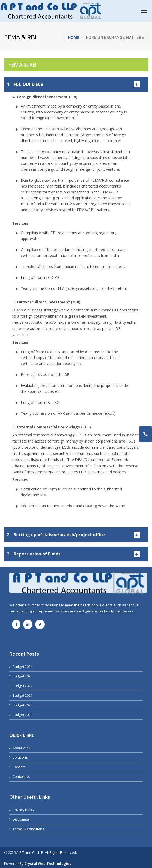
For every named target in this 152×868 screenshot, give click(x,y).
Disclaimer (21, 819)
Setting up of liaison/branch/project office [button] (56, 535)
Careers (19, 767)
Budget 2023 (22, 676)
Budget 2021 (22, 695)
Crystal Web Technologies (48, 863)
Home (74, 37)
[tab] (76, 84)
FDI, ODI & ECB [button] (25, 84)
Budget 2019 (22, 715)
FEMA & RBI (23, 65)
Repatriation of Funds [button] (34, 554)
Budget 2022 (22, 686)
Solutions (20, 757)
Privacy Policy (24, 810)
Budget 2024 (22, 667)
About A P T (22, 748)
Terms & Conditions (28, 829)
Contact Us (21, 776)
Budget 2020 (22, 705)
